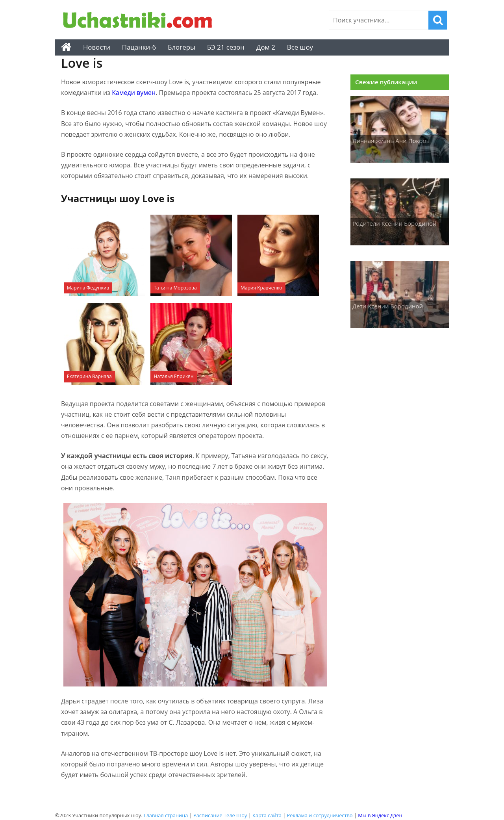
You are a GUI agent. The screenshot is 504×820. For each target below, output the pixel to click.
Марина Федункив (88, 288)
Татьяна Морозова (175, 288)
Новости (97, 47)
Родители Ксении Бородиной (395, 223)
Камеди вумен (134, 93)
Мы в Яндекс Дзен (380, 815)
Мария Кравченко (261, 288)
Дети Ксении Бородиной (388, 306)
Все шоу (300, 47)
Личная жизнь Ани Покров (391, 141)
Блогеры (182, 47)
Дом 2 (266, 47)
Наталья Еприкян (173, 376)
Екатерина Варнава (89, 376)
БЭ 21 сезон (226, 47)
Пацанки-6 (139, 47)
